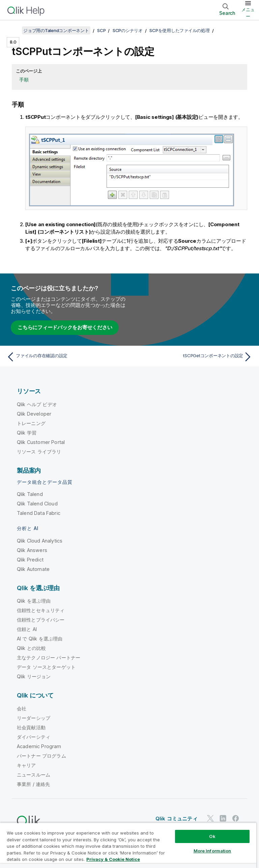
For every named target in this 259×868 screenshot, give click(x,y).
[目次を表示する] (13, 30)
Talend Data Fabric (39, 513)
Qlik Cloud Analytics (40, 541)
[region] (128, 845)
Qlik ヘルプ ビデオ (37, 404)
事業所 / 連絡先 (33, 784)
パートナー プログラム (41, 756)
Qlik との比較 (31, 648)
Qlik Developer (34, 414)
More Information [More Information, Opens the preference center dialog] (212, 851)
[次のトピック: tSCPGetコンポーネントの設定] (193, 357)
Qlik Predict (30, 560)
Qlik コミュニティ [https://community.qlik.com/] (177, 819)
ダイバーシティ (34, 737)
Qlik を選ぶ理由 (34, 601)
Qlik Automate (33, 569)
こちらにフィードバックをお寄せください (65, 327)
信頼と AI (27, 629)
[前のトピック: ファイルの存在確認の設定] (66, 357)
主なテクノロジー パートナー (49, 657)
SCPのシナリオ (128, 30)
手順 (24, 80)
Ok (212, 836)
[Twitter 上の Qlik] (210, 819)
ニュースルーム (34, 775)
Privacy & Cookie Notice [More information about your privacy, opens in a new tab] (113, 859)
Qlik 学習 (27, 433)
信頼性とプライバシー (41, 620)
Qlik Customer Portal (41, 442)
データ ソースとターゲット (46, 667)
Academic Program (39, 746)
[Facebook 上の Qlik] (236, 819)
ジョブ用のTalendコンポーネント (56, 30)
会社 (22, 708)
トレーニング (31, 423)
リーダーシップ (34, 718)
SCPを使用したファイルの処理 (179, 30)
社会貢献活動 (31, 727)
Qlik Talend (30, 494)
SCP (101, 30)
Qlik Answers (32, 550)
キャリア (26, 765)
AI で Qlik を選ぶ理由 (40, 639)
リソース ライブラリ (39, 452)
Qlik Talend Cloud (37, 504)
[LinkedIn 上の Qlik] (223, 819)
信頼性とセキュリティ (41, 610)
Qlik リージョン (34, 676)
